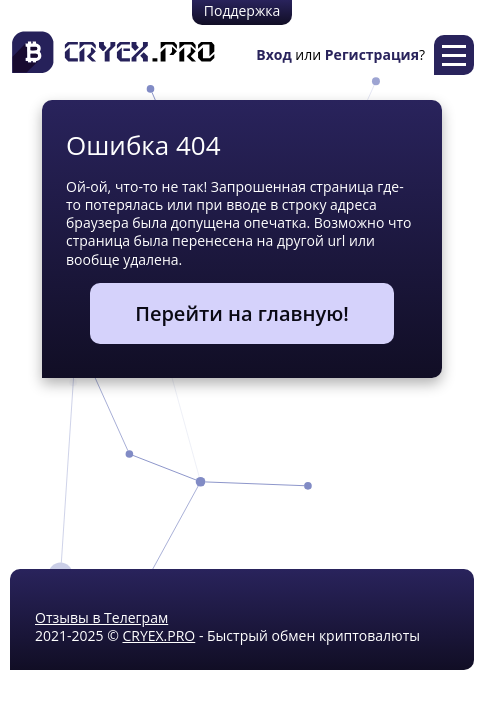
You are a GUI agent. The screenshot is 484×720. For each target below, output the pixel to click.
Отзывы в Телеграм (101, 617)
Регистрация (372, 54)
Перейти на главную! (242, 313)
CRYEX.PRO (158, 635)
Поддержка (242, 10)
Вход (273, 54)
